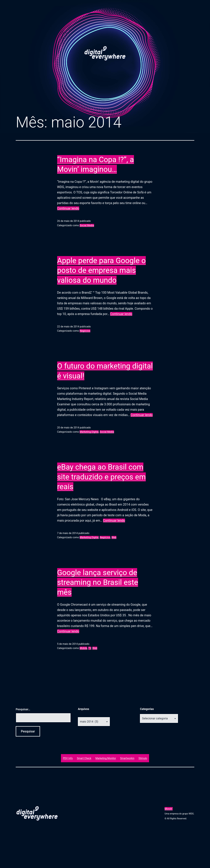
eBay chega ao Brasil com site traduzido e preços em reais (101, 477)
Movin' (169, 809)
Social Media (87, 225)
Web (114, 537)
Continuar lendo (68, 208)
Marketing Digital (89, 432)
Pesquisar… (23, 709)
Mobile (83, 648)
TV (90, 648)
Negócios (85, 331)
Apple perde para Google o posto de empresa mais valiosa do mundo (101, 270)
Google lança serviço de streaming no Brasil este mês (98, 582)
